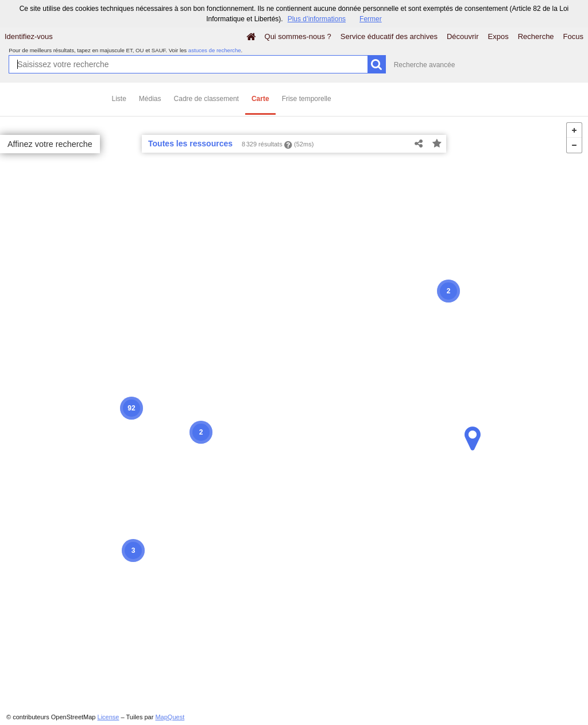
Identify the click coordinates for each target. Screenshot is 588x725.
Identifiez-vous (29, 36)
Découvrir (463, 36)
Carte (260, 99)
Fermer (371, 19)
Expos (498, 36)
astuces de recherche (215, 50)
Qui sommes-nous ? (298, 36)
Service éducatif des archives (389, 36)
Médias (150, 99)
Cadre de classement (206, 99)
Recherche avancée (425, 65)
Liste (119, 99)
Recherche (536, 36)
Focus (573, 36)
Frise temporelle (307, 99)
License (109, 717)
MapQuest (170, 717)
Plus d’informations (317, 19)
